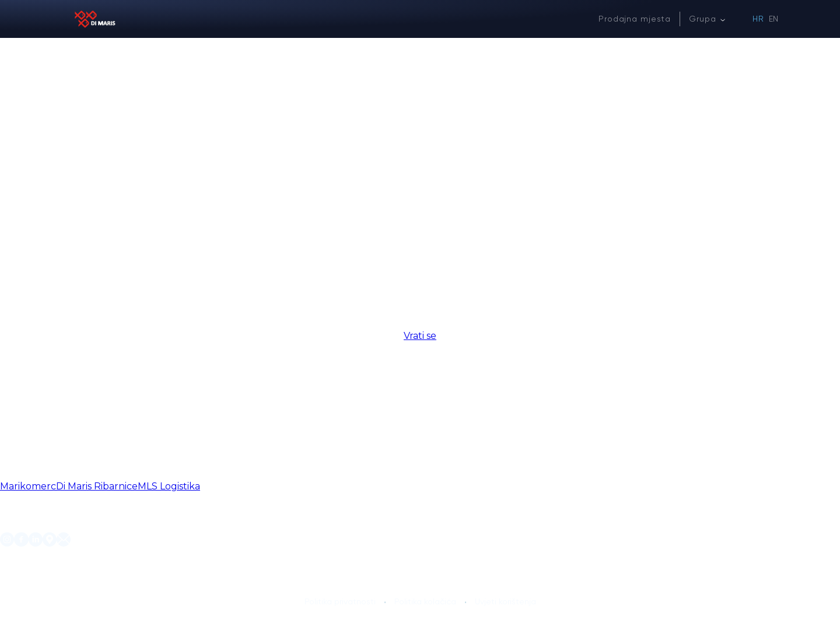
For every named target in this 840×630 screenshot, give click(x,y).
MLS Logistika (169, 486)
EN (774, 19)
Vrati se (420, 336)
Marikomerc (28, 486)
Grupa (702, 19)
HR (758, 19)
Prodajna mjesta (635, 19)
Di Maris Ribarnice (97, 486)
